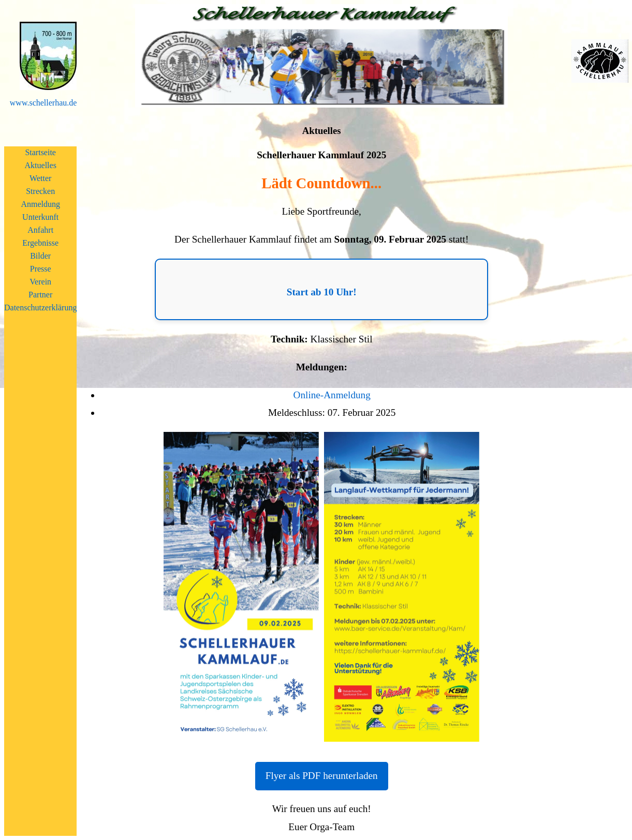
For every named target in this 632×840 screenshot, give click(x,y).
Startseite (40, 152)
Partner (40, 295)
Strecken (40, 191)
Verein (40, 282)
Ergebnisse (40, 243)
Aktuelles (41, 165)
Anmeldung (40, 204)
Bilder (40, 256)
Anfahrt (40, 230)
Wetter (40, 178)
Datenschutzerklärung (40, 307)
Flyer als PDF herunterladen (322, 776)
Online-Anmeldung (332, 395)
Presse (41, 269)
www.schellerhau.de (43, 103)
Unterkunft (40, 217)
